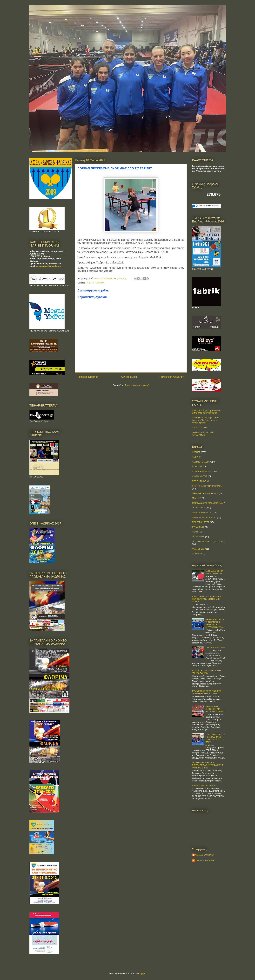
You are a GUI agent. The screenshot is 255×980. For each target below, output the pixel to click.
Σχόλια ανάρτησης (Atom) (137, 385)
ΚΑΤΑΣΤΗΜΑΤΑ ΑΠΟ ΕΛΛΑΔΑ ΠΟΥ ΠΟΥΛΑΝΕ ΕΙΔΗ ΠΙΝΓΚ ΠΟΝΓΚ (206, 599)
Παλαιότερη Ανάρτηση (172, 377)
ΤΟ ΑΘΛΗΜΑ (198, 537)
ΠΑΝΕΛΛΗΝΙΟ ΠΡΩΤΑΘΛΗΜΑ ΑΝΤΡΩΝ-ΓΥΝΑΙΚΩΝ (215, 709)
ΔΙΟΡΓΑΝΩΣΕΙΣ (200, 476)
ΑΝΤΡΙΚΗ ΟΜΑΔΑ (201, 462)
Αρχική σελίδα (129, 377)
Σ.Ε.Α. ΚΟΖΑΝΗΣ (200, 428)
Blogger (142, 974)
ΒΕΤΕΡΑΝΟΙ (198, 467)
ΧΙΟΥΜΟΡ (197, 554)
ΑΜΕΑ (195, 457)
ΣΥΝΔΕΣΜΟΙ (198, 527)
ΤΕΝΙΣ (195, 532)
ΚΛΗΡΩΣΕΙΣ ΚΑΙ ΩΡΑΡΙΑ (204, 786)
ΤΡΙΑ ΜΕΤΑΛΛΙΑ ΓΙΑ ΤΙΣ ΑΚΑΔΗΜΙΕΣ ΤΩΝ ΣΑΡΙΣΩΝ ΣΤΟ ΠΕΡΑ (215, 738)
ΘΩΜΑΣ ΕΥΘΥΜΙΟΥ (205, 855)
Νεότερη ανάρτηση (88, 377)
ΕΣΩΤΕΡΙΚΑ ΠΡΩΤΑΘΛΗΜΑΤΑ (207, 486)
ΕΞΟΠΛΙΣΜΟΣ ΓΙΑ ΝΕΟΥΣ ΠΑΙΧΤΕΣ (214, 572)
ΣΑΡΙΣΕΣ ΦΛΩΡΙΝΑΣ (205, 860)
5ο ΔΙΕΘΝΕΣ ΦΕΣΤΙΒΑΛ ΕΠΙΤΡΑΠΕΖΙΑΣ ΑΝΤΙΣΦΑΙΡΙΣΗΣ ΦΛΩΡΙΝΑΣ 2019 (208, 765)
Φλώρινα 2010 (199, 549)
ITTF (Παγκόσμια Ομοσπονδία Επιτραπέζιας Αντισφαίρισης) (206, 412)
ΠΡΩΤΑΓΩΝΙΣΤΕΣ (201, 522)
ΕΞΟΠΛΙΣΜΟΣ (199, 481)
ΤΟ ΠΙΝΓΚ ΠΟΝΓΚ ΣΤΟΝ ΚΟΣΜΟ (208, 542)
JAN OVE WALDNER (215, 648)
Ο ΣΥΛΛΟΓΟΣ (199, 508)
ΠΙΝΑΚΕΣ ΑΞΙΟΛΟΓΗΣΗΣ (204, 517)
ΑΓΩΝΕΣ (196, 452)
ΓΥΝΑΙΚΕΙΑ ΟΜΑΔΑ (202, 472)
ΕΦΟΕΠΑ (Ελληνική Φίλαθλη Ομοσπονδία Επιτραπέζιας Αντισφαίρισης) (206, 420)
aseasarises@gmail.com (48, 266)
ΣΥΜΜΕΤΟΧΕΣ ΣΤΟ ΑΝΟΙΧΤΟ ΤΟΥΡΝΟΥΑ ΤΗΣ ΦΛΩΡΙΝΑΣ (207, 692)
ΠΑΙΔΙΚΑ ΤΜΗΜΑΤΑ (95, 283)
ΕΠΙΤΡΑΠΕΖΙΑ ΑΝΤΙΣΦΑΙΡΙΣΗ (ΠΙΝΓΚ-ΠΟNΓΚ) (206, 672)
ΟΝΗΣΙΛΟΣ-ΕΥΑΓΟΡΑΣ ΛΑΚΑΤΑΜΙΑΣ (203, 434)
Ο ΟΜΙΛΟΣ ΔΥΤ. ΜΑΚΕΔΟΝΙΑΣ (207, 503)
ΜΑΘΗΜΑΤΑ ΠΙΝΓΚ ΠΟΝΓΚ (205, 493)
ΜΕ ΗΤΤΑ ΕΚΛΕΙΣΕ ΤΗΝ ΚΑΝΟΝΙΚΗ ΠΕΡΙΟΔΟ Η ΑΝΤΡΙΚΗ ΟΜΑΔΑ (215, 623)
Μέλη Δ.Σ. (197, 498)
